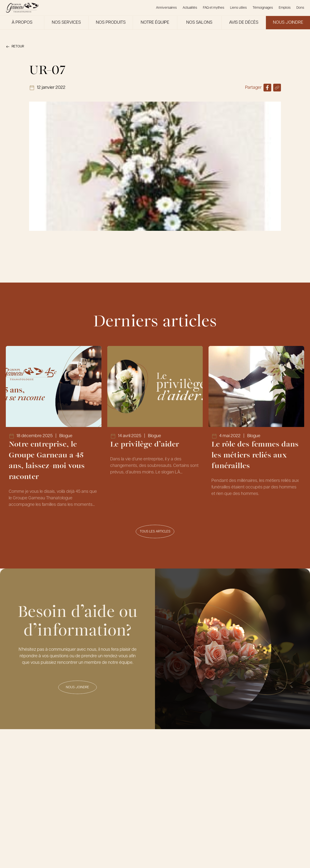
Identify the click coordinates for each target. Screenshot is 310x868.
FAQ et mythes (214, 8)
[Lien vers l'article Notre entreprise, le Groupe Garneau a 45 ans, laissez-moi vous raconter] (54, 428)
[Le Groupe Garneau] (22, 8)
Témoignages (263, 8)
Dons (300, 8)
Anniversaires (166, 8)
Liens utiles (238, 8)
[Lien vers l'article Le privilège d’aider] (155, 428)
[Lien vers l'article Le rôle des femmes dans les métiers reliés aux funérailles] (256, 428)
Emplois (285, 8)
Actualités (190, 8)
